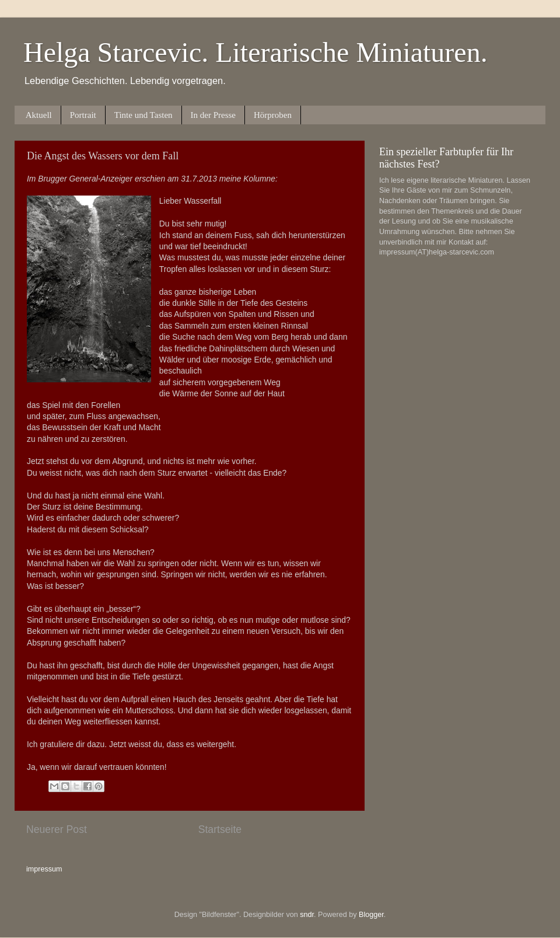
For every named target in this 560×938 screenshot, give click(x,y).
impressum (44, 869)
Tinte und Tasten (143, 115)
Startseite (220, 829)
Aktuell (39, 115)
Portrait (83, 115)
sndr (307, 915)
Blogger (371, 915)
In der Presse (213, 115)
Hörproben (273, 115)
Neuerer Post (57, 829)
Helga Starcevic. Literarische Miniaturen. (256, 52)
